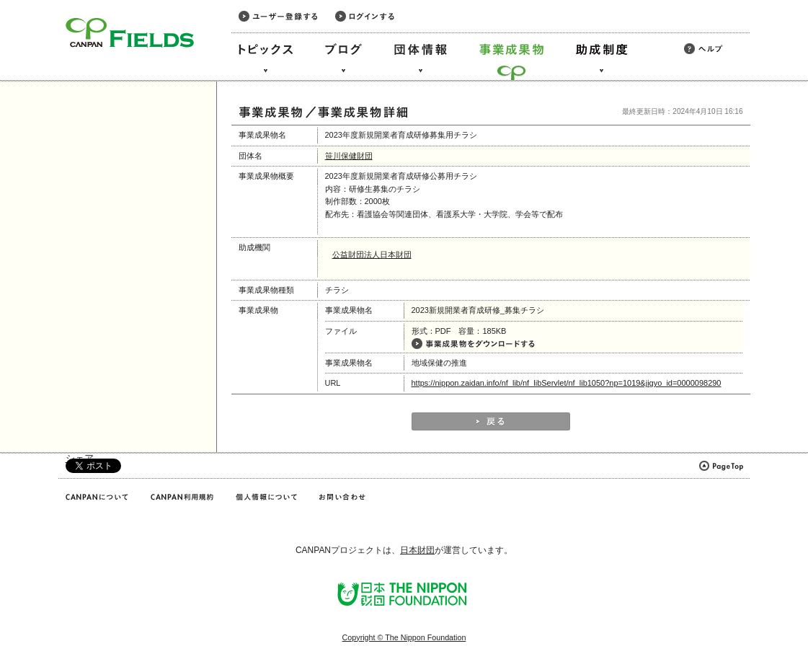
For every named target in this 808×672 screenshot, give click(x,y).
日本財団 (417, 550)
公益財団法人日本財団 (372, 255)
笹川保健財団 (349, 156)
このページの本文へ (42, 1)
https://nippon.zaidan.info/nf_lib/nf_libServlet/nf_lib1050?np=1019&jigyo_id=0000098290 (567, 383)
